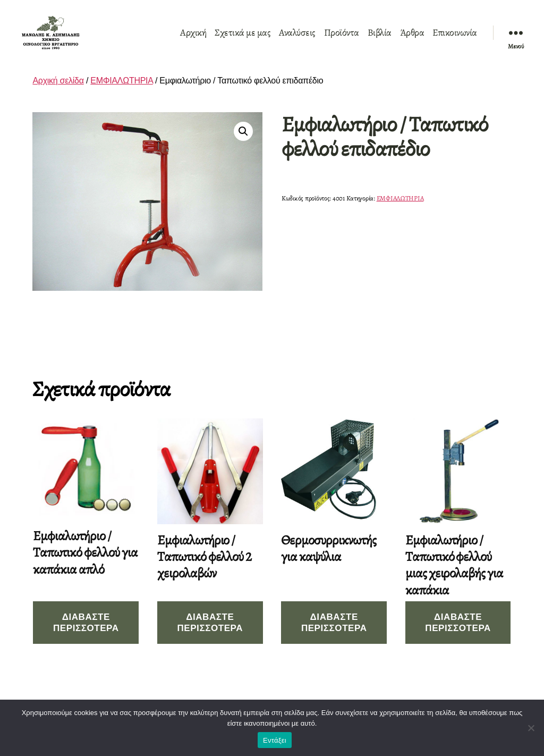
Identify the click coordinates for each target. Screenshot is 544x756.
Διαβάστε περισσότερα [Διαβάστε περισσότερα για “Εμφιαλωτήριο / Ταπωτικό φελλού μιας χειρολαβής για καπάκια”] (458, 635)
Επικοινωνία (455, 39)
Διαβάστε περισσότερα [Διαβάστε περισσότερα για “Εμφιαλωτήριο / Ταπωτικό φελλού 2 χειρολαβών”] (210, 635)
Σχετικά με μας (243, 39)
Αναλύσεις (297, 39)
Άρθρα (412, 39)
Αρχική (193, 39)
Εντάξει (275, 740)
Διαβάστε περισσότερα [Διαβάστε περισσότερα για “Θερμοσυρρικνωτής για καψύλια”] (334, 635)
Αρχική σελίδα (58, 93)
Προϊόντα (342, 39)
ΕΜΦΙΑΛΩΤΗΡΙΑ (122, 93)
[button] (243, 144)
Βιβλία (380, 39)
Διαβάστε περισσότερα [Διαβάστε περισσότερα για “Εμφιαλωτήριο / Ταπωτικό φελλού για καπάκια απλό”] (86, 635)
